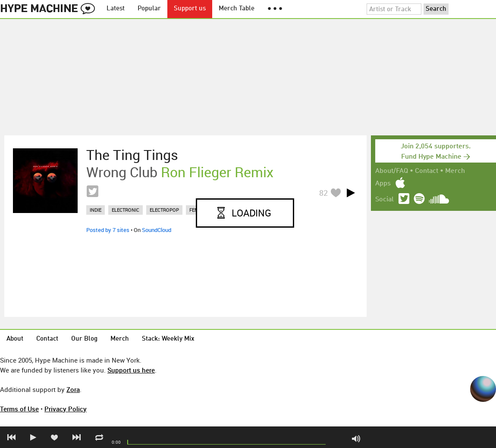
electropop (164, 210)
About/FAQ (392, 171)
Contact (427, 171)
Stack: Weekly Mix (168, 339)
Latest (116, 9)
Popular (149, 9)
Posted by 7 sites (108, 230)
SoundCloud (157, 230)
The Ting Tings (132, 155)
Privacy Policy (66, 409)
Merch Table (237, 9)
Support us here (131, 370)
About (15, 339)
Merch (455, 171)
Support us (190, 9)
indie (96, 210)
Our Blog (84, 339)
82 (323, 193)
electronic (126, 210)
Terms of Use (19, 409)
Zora (73, 389)
